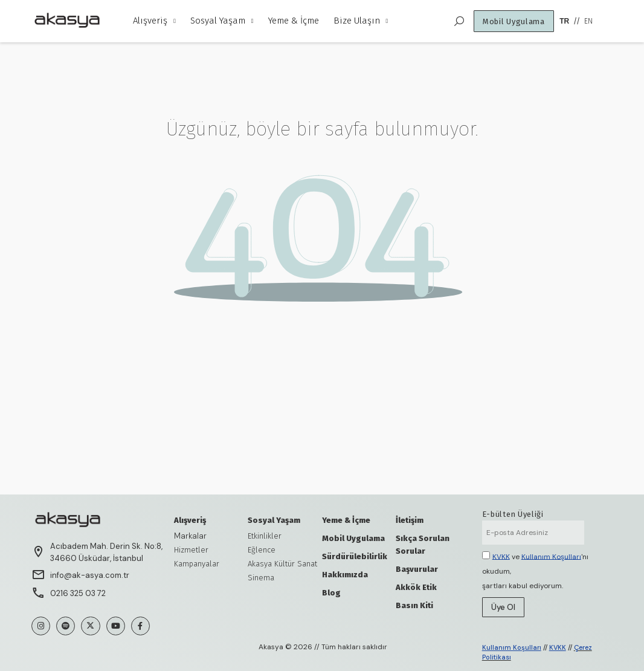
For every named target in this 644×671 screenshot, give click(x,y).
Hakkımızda (345, 575)
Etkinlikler (265, 536)
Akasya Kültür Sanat (282, 564)
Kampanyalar (197, 564)
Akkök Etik (416, 587)
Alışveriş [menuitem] (154, 21)
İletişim (410, 520)
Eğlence (262, 550)
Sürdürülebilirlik (355, 556)
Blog (331, 593)
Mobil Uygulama (353, 538)
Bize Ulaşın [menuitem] (361, 21)
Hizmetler (191, 550)
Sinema (261, 578)
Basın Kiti (414, 605)
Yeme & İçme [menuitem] (294, 21)
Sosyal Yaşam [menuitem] (222, 21)
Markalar (190, 536)
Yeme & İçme (346, 520)
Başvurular (417, 569)
